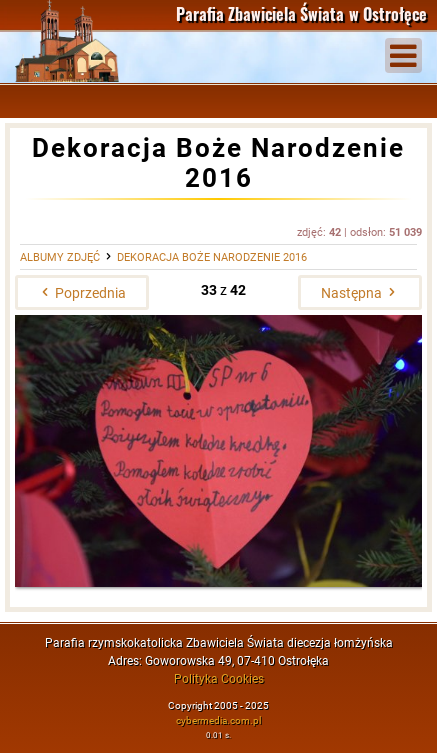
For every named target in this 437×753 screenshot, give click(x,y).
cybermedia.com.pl (218, 720)
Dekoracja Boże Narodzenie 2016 (212, 257)
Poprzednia (82, 293)
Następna (360, 293)
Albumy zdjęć (60, 257)
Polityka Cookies (219, 679)
